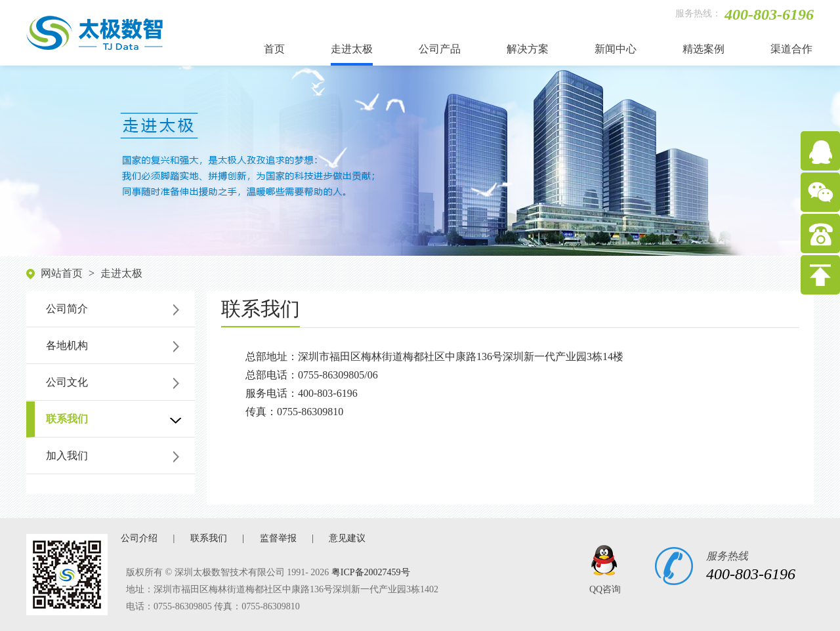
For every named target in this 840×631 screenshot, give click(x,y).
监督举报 (278, 538)
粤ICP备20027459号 (371, 572)
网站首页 (62, 273)
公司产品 (440, 49)
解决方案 (528, 49)
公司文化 (67, 382)
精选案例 (703, 49)
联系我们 (67, 419)
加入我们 (67, 456)
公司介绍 (139, 538)
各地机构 (67, 345)
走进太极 (352, 49)
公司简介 (67, 309)
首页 (274, 49)
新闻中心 (616, 49)
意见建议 (347, 538)
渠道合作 (791, 49)
